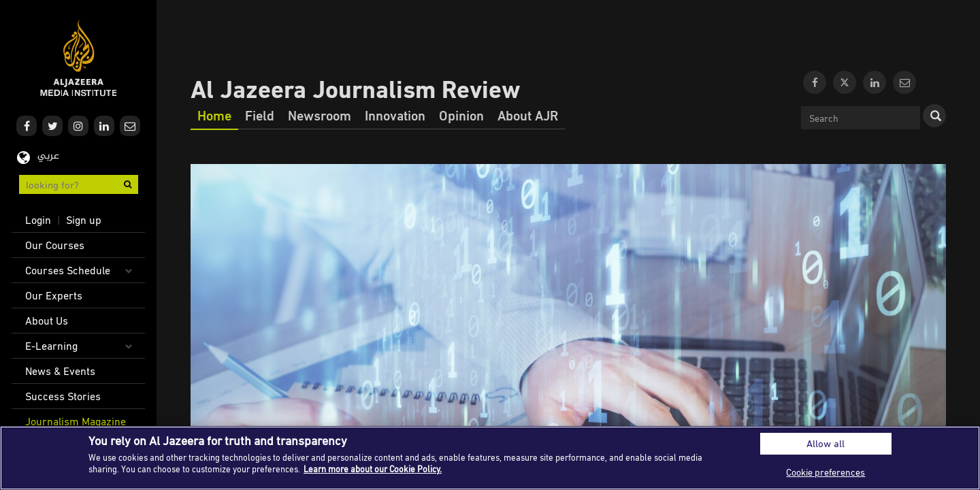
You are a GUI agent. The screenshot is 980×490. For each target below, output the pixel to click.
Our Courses (55, 245)
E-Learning (51, 346)
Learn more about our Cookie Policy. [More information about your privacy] (373, 469)
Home (214, 115)
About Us (47, 321)
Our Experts (54, 295)
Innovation (395, 115)
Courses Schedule (68, 270)
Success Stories (63, 396)
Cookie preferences (826, 472)
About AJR (528, 115)
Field (260, 115)
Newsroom (320, 115)
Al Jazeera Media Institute (79, 58)
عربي (48, 156)
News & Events (60, 371)
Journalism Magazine (76, 421)
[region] (490, 458)
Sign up (84, 220)
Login (38, 220)
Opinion (461, 115)
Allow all (826, 443)
